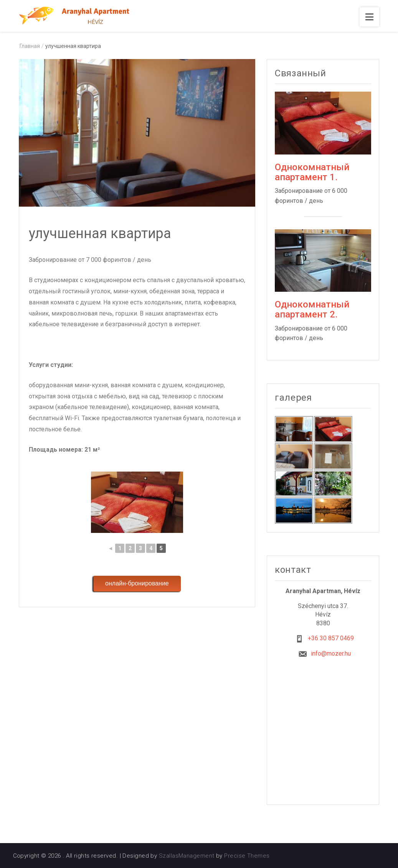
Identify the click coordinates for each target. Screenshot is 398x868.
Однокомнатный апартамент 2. (312, 309)
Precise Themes (247, 856)
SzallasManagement (187, 856)
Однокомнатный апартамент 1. (312, 172)
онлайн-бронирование (137, 583)
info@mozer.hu (331, 653)
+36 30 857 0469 (331, 638)
